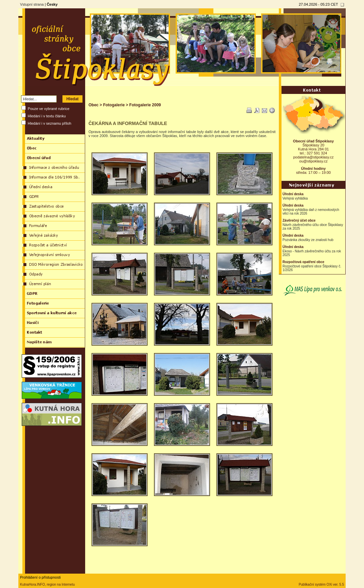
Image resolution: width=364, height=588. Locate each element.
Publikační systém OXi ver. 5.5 (321, 584)
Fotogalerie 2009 (145, 105)
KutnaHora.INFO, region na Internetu (47, 584)
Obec (94, 105)
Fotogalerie (114, 105)
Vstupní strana (32, 4)
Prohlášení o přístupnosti (40, 577)
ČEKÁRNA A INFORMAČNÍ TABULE (128, 123)
